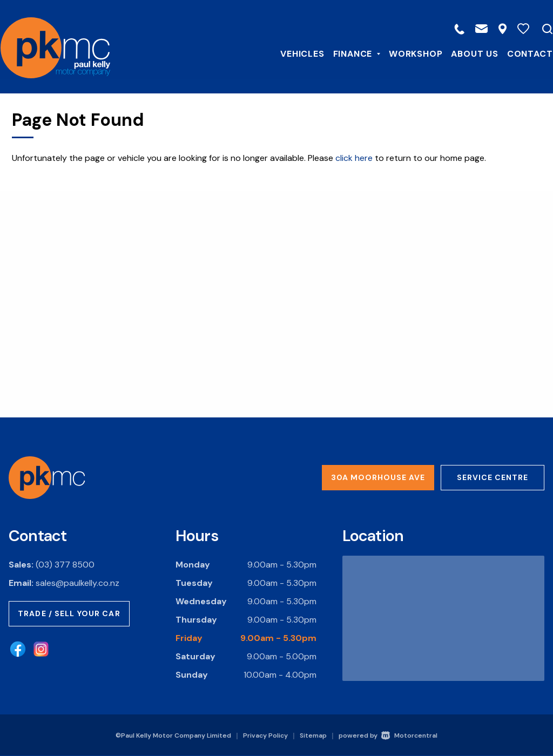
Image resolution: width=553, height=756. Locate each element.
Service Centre (493, 477)
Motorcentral (409, 735)
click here (354, 158)
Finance (348, 53)
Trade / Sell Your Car (69, 613)
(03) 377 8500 (65, 565)
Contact (521, 53)
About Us (466, 53)
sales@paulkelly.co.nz (77, 583)
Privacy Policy (265, 735)
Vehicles (294, 53)
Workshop (407, 53)
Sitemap (313, 735)
